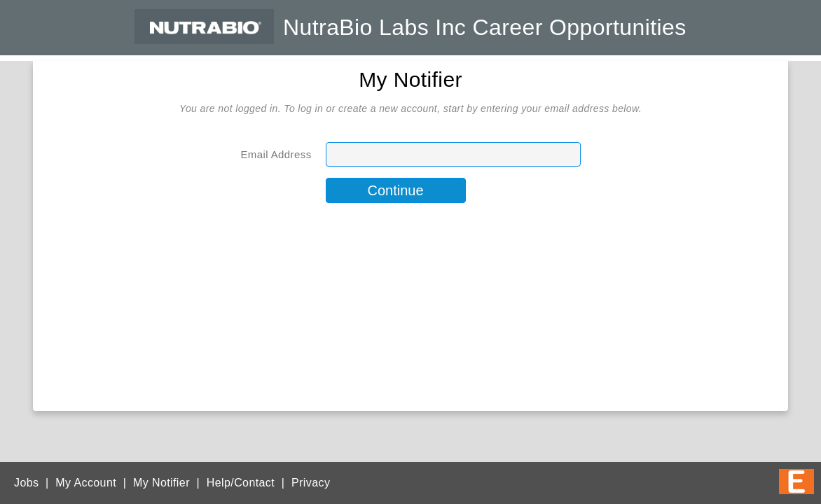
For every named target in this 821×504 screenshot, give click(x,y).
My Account (86, 483)
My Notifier (161, 483)
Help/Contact (241, 483)
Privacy (311, 483)
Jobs (26, 483)
